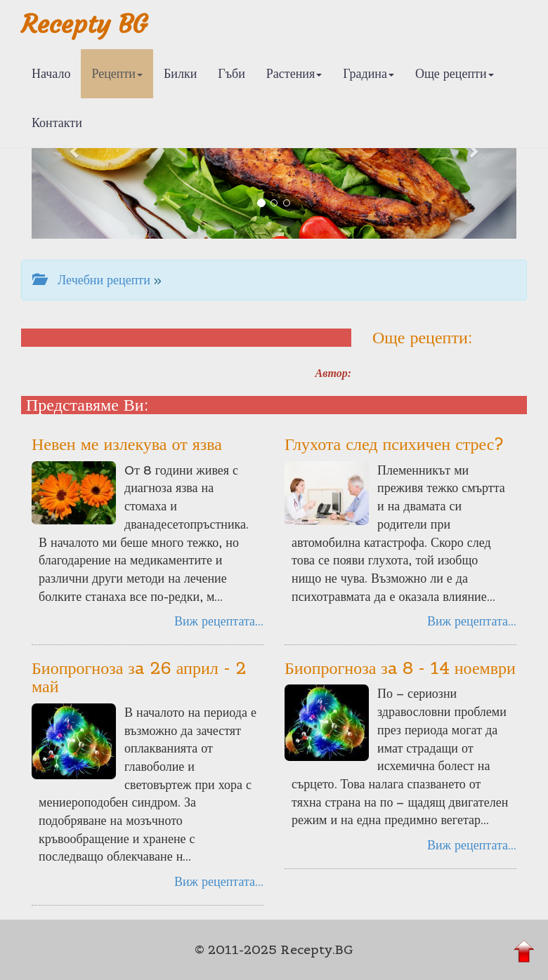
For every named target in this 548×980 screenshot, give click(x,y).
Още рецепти (455, 73)
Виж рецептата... (219, 621)
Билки (180, 73)
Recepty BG (84, 24)
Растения (294, 73)
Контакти (57, 122)
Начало (51, 73)
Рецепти (117, 73)
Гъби (231, 73)
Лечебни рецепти (91, 280)
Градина (368, 73)
